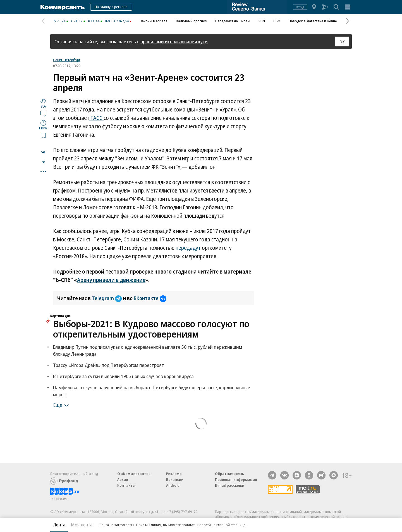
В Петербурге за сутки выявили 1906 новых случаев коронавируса (123, 376)
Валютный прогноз (191, 21)
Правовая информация (236, 479)
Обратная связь (229, 474)
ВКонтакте (150, 298)
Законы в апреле (154, 21)
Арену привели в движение (111, 280)
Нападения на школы (233, 21)
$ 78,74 (60, 21)
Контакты (126, 485)
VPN (262, 21)
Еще (62, 405)
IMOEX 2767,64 (117, 21)
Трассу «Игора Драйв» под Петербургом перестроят (109, 365)
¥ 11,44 (94, 21)
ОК (342, 42)
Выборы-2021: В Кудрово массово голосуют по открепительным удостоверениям (151, 329)
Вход (300, 7)
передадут (189, 248)
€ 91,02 (77, 21)
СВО (277, 21)
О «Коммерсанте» (134, 474)
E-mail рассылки (230, 485)
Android (173, 485)
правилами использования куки (174, 41)
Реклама (174, 474)
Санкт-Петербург (67, 60)
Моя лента (82, 525)
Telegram (107, 298)
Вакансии (175, 479)
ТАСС (96, 118)
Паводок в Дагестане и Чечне (313, 21)
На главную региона (111, 7)
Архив (123, 479)
